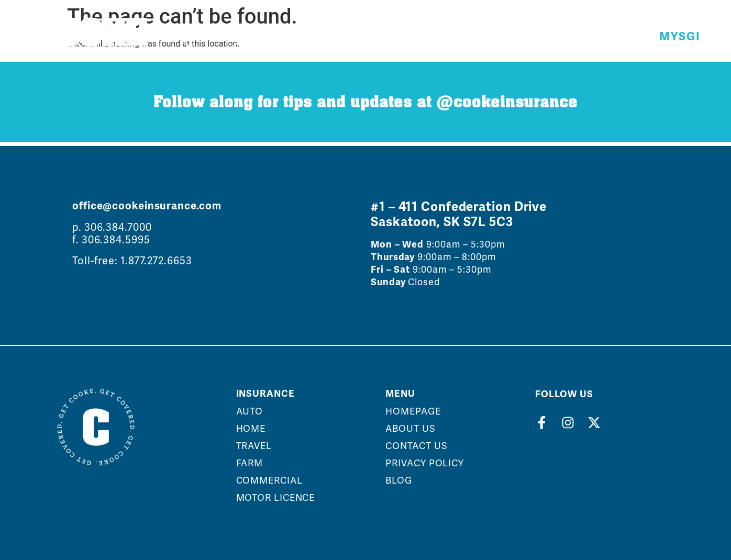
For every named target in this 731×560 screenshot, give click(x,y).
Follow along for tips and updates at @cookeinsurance (365, 102)
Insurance (265, 394)
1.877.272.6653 (156, 261)
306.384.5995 (116, 240)
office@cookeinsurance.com (147, 206)
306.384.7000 (118, 227)
